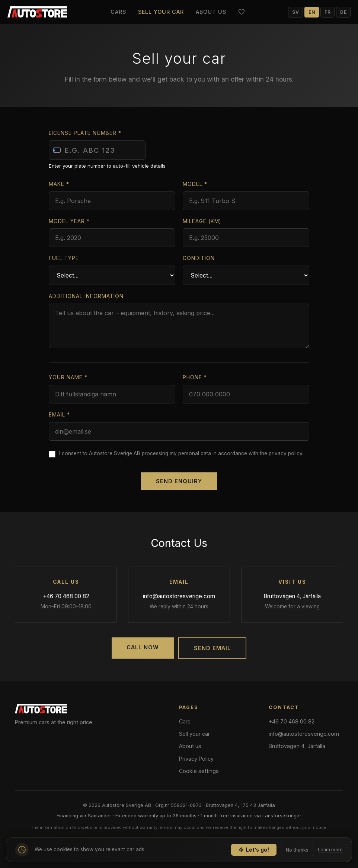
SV (295, 12)
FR (327, 12)
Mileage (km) (202, 221)
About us (211, 12)
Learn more (330, 852)
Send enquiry (179, 481)
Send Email (212, 648)
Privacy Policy (196, 759)
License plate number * (85, 133)
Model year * (69, 221)
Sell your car (161, 12)
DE (343, 12)
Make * (59, 184)
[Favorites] (242, 12)
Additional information (86, 296)
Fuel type (64, 258)
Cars (118, 12)
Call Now (143, 647)
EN (312, 12)
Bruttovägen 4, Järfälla (292, 596)
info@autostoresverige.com (179, 596)
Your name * (68, 377)
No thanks (297, 852)
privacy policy (285, 453)
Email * (59, 415)
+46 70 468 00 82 (66, 596)
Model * (195, 184)
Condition (199, 258)
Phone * (195, 377)
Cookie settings (199, 771)
